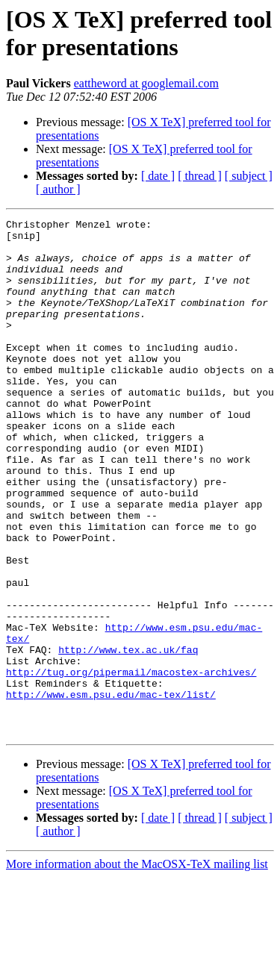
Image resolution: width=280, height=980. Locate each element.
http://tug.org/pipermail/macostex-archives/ (131, 764)
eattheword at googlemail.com (146, 83)
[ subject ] (249, 176)
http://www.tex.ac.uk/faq (128, 737)
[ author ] (58, 189)
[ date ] (158, 176)
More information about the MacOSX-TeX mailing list (137, 967)
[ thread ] (200, 176)
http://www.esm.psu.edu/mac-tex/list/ (111, 790)
